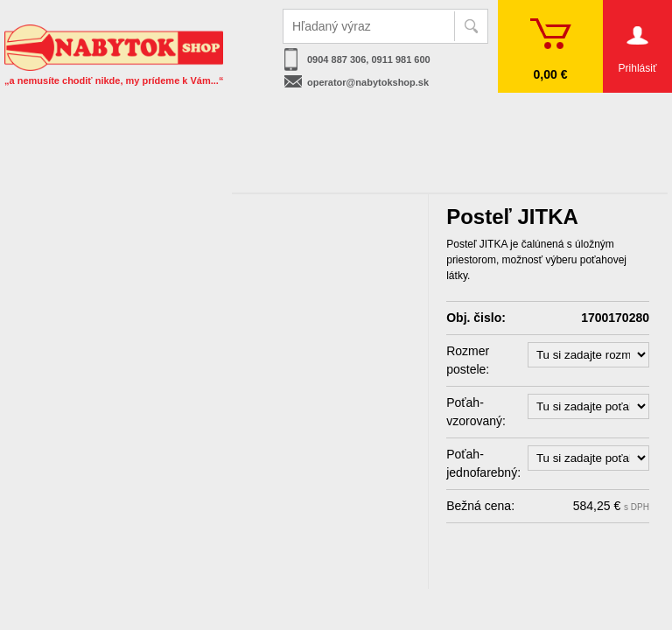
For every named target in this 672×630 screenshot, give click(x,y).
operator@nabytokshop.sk (368, 82)
